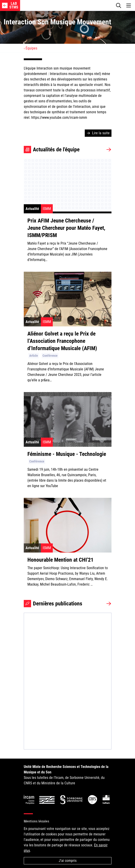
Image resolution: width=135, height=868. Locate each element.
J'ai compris (68, 861)
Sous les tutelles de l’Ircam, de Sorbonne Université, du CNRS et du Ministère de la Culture (66, 775)
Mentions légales (36, 821)
